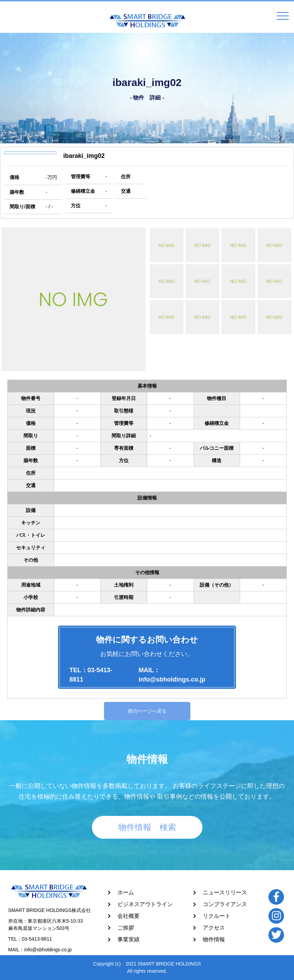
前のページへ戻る (147, 711)
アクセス (214, 928)
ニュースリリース (225, 892)
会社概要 (129, 916)
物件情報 (214, 939)
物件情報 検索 (147, 827)
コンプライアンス (225, 904)
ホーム (126, 892)
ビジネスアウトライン (145, 904)
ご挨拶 (126, 928)
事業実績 (129, 939)
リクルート (217, 916)
